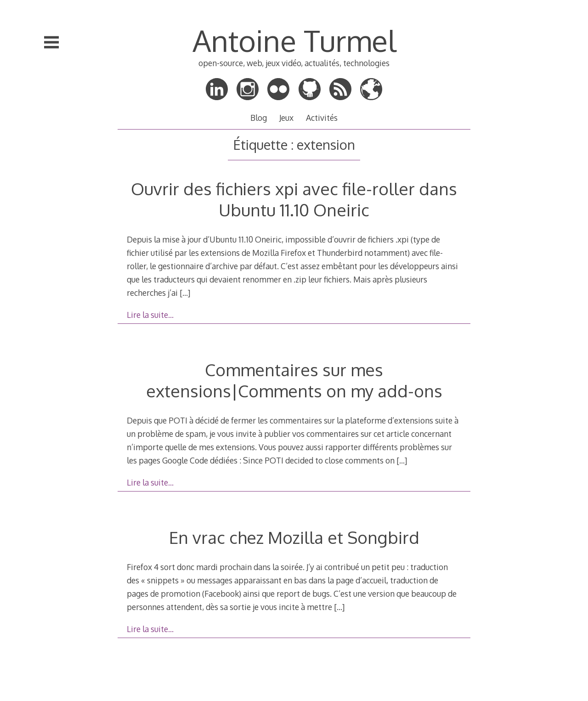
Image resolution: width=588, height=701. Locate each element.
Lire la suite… (150, 315)
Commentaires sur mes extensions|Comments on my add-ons (294, 380)
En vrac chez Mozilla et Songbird (294, 537)
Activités (322, 118)
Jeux (286, 118)
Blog (259, 118)
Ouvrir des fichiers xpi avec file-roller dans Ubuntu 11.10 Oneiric (294, 199)
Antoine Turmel (294, 40)
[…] (185, 293)
